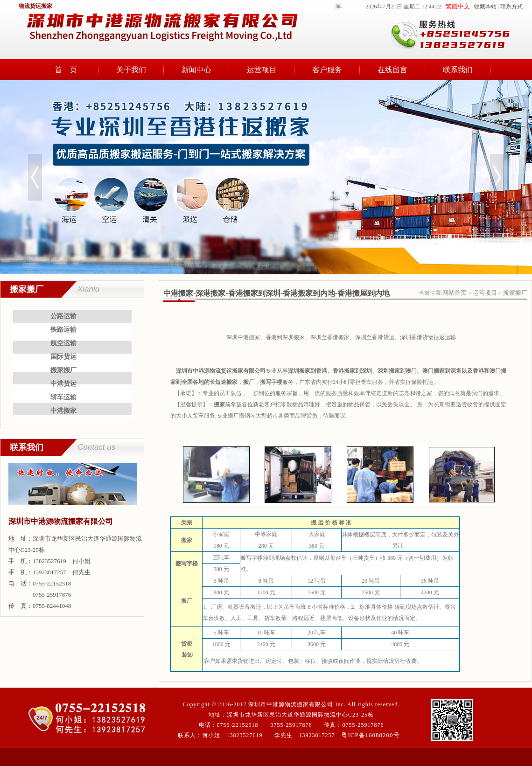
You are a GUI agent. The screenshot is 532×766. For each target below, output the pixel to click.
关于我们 (131, 70)
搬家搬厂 (63, 370)
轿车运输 (63, 397)
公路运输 (63, 316)
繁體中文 (458, 6)
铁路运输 (63, 330)
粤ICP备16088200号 (370, 735)
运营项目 (262, 70)
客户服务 (327, 70)
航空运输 (63, 343)
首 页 (66, 70)
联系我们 (458, 70)
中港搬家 (63, 411)
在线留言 (392, 70)
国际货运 (63, 357)
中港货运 (63, 384)
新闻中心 (196, 70)
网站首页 (455, 293)
